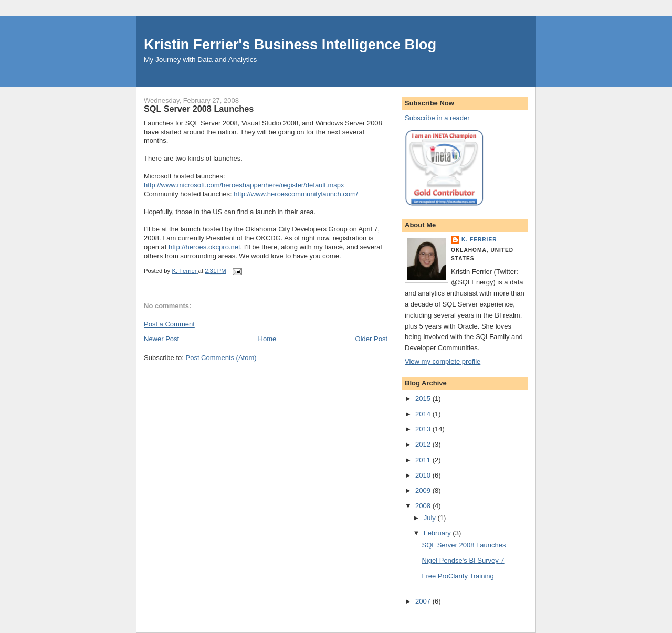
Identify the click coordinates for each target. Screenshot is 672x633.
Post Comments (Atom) (221, 358)
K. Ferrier (479, 240)
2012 (424, 444)
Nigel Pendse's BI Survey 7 (463, 560)
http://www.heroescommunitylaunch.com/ (296, 194)
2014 (424, 414)
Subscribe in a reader (437, 118)
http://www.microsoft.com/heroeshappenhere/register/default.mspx (244, 185)
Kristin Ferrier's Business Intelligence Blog (290, 44)
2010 (424, 475)
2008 (424, 506)
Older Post (371, 339)
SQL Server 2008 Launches (464, 545)
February (438, 533)
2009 (424, 490)
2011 (424, 460)
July (431, 518)
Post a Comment (169, 324)
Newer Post (161, 339)
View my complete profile (443, 361)
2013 (424, 429)
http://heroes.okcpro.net (204, 247)
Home (267, 339)
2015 (424, 399)
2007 (424, 601)
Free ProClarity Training (458, 576)
